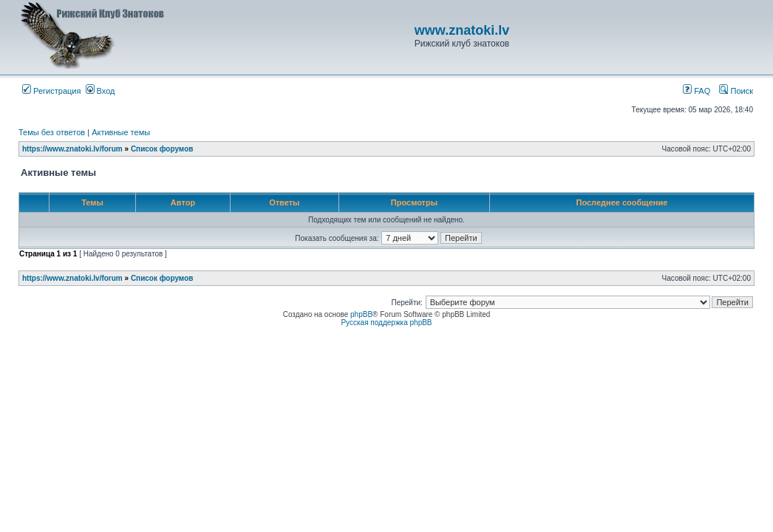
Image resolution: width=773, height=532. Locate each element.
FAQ (697, 91)
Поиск (736, 91)
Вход (101, 91)
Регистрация (51, 91)
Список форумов (162, 149)
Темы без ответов (52, 132)
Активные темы (121, 132)
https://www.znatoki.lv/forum (72, 149)
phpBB (361, 314)
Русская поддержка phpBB (386, 323)
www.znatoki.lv (462, 30)
